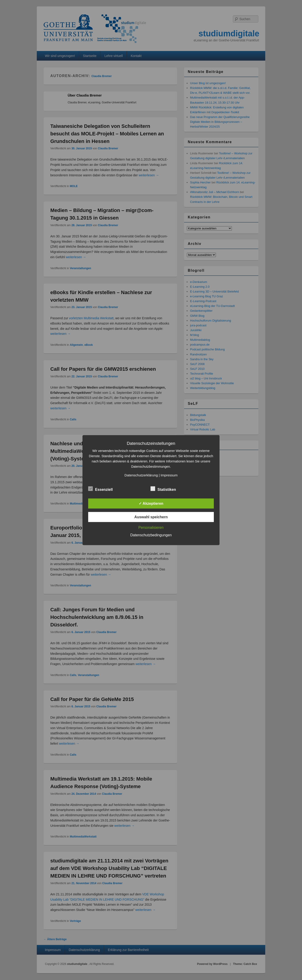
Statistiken (163, 489)
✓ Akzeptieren (151, 503)
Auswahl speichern (151, 517)
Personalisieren (151, 527)
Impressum (169, 475)
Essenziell (100, 489)
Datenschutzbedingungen (151, 535)
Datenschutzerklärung (141, 475)
